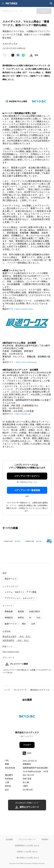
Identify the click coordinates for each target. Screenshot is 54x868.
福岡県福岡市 (8, 640)
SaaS (38, 618)
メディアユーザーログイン (27, 476)
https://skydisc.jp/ (23, 414)
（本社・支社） (25, 637)
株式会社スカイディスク (41, 690)
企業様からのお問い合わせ (27, 852)
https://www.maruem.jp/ (26, 362)
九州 (33, 624)
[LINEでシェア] (23, 55)
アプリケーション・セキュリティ (20, 598)
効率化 (21, 618)
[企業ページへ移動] (27, 717)
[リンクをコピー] (36, 55)
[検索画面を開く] (51, 3)
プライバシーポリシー (27, 839)
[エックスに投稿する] (13, 55)
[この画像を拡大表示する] (13, 541)
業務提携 (9, 612)
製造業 (21, 612)
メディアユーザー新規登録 (27, 490)
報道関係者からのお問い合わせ (27, 845)
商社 (24, 624)
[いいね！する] (5, 55)
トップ (7, 690)
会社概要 (9, 839)
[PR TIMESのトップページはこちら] (12, 3)
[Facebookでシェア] (18, 55)
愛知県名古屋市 (10, 637)
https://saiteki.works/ (24, 309)
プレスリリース (20, 690)
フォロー (27, 745)
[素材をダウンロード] (31, 55)
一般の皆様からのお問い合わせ (27, 858)
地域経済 (9, 618)
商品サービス (11, 579)
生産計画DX (35, 612)
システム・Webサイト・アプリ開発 (21, 592)
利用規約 (45, 839)
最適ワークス (11, 624)
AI (30, 618)
